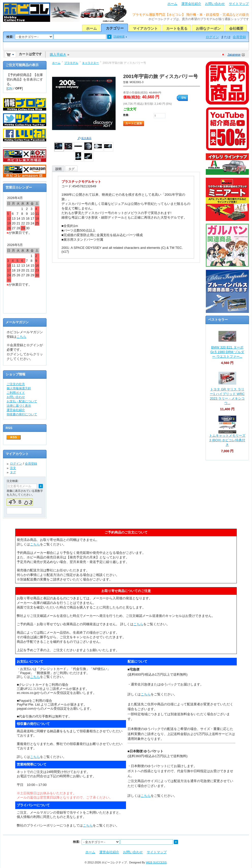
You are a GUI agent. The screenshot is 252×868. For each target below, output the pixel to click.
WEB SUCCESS (156, 862)
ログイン (212, 37)
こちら (21, 337)
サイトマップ (239, 4)
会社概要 (236, 28)
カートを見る (177, 28)
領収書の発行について (22, 414)
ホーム (172, 4)
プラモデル (71, 63)
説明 (58, 169)
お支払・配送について (22, 401)
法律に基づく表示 (19, 406)
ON (10, 88)
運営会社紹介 (191, 4)
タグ (71, 169)
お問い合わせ (215, 4)
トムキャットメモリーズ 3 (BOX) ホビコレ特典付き (227, 440)
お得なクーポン (208, 28)
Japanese (234, 55)
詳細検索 (119, 37)
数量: (126, 115)
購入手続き (58, 55)
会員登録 (239, 37)
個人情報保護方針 (19, 388)
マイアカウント (145, 28)
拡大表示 (86, 138)
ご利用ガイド (16, 393)
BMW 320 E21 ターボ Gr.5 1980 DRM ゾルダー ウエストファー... (227, 352)
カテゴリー (115, 28)
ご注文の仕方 (16, 384)
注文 (13, 468)
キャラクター (90, 63)
